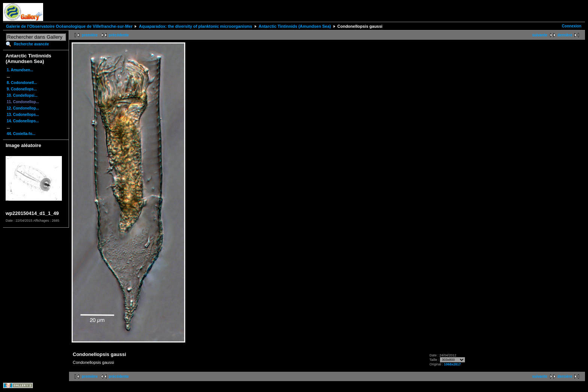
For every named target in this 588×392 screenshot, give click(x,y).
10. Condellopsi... (22, 95)
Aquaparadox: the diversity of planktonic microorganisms (195, 26)
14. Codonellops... (23, 121)
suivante (540, 35)
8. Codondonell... (22, 83)
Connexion (571, 26)
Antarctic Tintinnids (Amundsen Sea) (295, 26)
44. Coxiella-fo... (21, 134)
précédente (119, 35)
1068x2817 (452, 364)
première (90, 35)
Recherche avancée (31, 44)
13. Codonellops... (23, 115)
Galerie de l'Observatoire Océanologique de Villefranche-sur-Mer (69, 26)
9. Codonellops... (22, 89)
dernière (565, 35)
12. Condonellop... (23, 108)
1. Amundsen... (20, 70)
